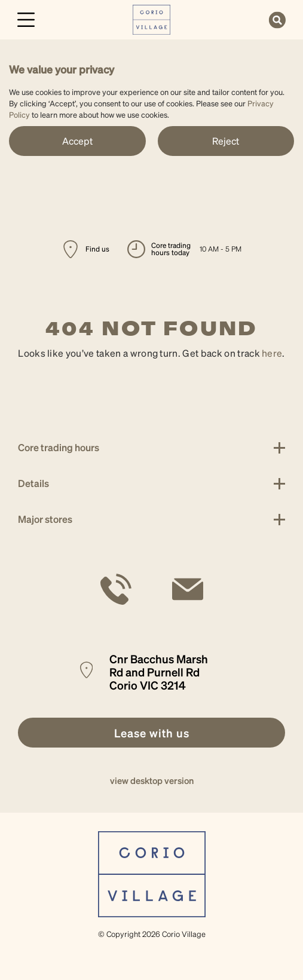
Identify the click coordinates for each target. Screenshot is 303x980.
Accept (77, 141)
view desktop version (152, 780)
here (272, 353)
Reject (226, 141)
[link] (151, 18)
